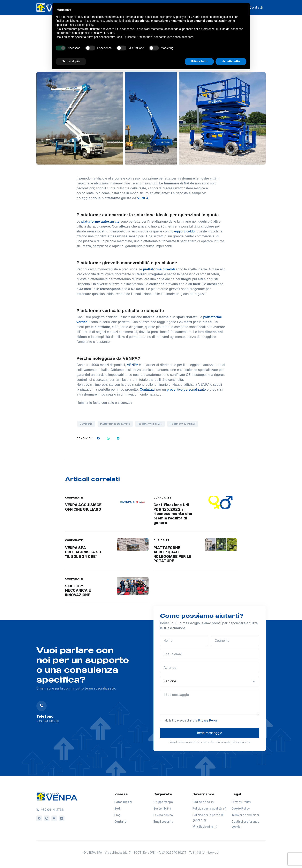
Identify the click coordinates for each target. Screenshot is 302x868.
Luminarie (86, 424)
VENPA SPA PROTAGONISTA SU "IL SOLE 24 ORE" (83, 552)
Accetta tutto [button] (231, 61)
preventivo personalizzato (187, 389)
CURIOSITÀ (161, 540)
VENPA (143, 198)
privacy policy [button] (175, 17)
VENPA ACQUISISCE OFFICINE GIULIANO (83, 507)
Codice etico (203, 802)
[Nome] (184, 641)
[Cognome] (235, 641)
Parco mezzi (123, 802)
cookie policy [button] (85, 25)
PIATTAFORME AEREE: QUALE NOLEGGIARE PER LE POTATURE (172, 554)
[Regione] (210, 681)
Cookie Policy (241, 809)
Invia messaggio (210, 733)
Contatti (256, 7)
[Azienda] (210, 668)
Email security (163, 822)
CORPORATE (74, 498)
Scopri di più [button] (71, 61)
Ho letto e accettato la (191, 721)
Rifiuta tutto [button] (199, 61)
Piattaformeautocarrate (115, 424)
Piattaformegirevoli (150, 424)
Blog (117, 815)
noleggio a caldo (182, 231)
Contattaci (148, 389)
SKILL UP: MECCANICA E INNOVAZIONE (78, 591)
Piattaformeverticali (182, 424)
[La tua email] (210, 654)
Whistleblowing (205, 827)
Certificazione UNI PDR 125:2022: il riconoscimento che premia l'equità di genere (173, 514)
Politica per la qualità (209, 809)
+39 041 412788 (50, 810)
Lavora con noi (163, 815)
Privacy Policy (208, 721)
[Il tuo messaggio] (210, 702)
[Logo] (57, 796)
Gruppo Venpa (163, 802)
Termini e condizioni (245, 815)
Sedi (117, 809)
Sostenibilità (162, 809)
